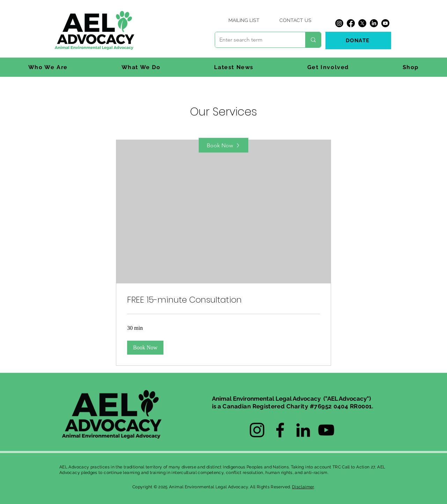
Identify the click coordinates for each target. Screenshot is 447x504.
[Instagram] (339, 23)
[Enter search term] (255, 40)
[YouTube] (326, 430)
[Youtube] (385, 23)
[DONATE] (358, 40)
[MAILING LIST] (244, 20)
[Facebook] (351, 23)
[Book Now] (223, 145)
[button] (48, 67)
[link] (223, 300)
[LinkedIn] (374, 23)
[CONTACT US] (295, 20)
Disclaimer (303, 487)
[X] (362, 23)
